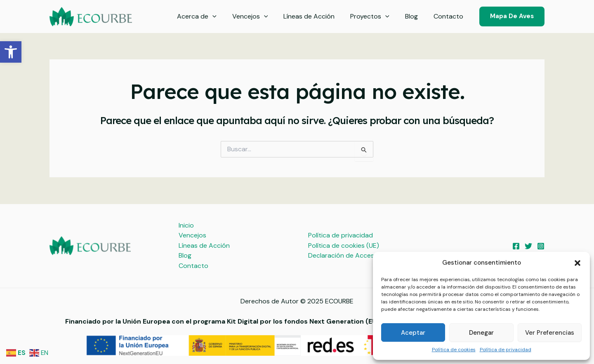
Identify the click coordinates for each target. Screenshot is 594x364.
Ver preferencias (550, 333)
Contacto (450, 16)
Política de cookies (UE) (343, 245)
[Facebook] (516, 246)
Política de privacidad (506, 350)
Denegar (481, 333)
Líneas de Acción (318, 16)
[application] (226, 16)
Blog (415, 16)
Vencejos (261, 16)
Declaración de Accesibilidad (351, 255)
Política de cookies (454, 350)
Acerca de (210, 16)
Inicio (186, 225)
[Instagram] (541, 246)
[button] (11, 52)
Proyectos (376, 16)
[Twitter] (528, 246)
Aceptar (413, 333)
